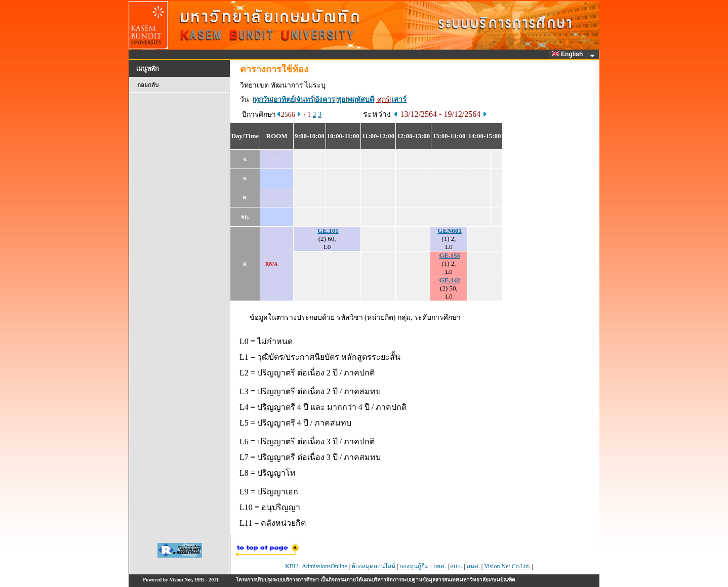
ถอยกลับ (148, 85)
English (569, 54)
